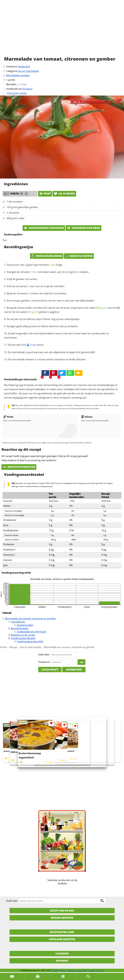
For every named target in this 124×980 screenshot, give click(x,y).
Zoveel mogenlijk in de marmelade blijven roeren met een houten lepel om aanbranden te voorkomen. (56, 336)
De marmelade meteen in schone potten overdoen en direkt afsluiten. (47, 359)
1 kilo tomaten (15, 202)
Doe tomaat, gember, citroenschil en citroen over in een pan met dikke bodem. (51, 301)
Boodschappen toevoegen (44, 228)
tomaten (47, 265)
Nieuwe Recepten (62, 918)
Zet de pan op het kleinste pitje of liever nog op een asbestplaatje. (43, 319)
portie (12, 80)
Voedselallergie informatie (32, 632)
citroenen (23, 286)
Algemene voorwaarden (77, 970)
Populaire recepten (62, 939)
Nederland (24, 67)
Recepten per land (62, 932)
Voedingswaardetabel (23, 638)
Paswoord (44, 662)
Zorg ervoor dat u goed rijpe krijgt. (35, 265)
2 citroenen (13, 213)
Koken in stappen (79, 256)
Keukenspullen (25, 625)
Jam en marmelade (28, 71)
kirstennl (28, 89)
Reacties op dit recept (23, 635)
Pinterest (62, 961)
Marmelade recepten (18, 75)
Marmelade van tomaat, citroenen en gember (30, 619)
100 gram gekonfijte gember (22, 207)
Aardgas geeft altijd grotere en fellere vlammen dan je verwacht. (42, 326)
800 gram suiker (16, 218)
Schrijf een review (17, 93)
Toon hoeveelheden (47, 256)
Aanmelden (74, 670)
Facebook (62, 954)
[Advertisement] (62, 31)
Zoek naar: (12, 901)
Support (92, 970)
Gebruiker (44, 654)
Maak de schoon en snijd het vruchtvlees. (37, 293)
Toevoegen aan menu (83, 228)
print (45, 194)
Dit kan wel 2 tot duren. (26, 345)
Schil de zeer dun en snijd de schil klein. (36, 286)
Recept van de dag (62, 911)
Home (3, 647)
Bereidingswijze (20, 628)
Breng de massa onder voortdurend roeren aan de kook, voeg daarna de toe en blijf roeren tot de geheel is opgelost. (62, 310)
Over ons (100, 970)
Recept (13, 647)
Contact (55, 970)
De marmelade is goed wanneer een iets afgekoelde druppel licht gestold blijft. (52, 352)
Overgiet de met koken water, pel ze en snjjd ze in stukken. (48, 272)
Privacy (63, 970)
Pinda (8, 417)
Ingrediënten (18, 622)
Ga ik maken (64, 194)
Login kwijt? (50, 670)
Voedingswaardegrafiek (30, 641)
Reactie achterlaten (19, 467)
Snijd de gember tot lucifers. (22, 279)
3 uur (31, 345)
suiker (98, 308)
